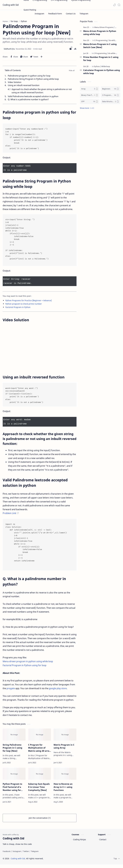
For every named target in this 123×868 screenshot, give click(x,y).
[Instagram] (17, 855)
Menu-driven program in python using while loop (28, 661)
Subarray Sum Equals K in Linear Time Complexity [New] (39, 787)
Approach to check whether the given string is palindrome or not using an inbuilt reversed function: (42, 92)
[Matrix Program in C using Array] (65, 734)
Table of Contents (13, 72)
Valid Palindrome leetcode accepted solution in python (33, 98)
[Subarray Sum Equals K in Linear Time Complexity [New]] (40, 774)
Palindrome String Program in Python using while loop (33, 80)
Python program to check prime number (24, 304)
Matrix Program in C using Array (64, 746)
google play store (58, 688)
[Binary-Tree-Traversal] (90, 96)
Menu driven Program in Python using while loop (100, 34)
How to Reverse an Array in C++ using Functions (63, 787)
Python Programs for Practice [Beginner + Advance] (29, 301)
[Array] (90, 90)
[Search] (119, 5)
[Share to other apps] (41, 58)
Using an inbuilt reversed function (24, 87)
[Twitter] (26, 855)
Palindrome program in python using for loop (29, 77)
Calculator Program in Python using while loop (102, 73)
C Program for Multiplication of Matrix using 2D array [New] (39, 747)
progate (11, 688)
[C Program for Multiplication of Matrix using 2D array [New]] (40, 734)
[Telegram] (35, 855)
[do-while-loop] (114, 42)
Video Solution (15, 83)
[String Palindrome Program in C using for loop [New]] (14, 734)
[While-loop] (106, 68)
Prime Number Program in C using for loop (101, 60)
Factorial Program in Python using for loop (25, 665)
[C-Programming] (101, 42)
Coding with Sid (11, 5)
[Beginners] (111, 90)
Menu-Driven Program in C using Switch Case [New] (100, 47)
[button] (114, 5)
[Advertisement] (100, 133)
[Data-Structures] (111, 103)
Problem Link (9, 513)
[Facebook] (7, 855)
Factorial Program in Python (18, 307)
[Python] (97, 68)
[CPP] (90, 103)
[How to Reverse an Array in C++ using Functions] (65, 774)
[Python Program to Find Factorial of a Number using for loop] (14, 774)
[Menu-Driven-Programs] (104, 29)
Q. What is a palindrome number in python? (28, 101)
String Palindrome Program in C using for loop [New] (12, 747)
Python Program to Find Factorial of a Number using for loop (12, 787)
